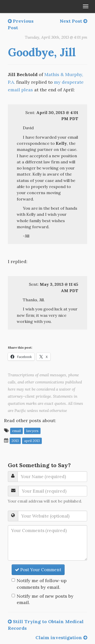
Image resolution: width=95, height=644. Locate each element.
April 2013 (32, 441)
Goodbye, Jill (42, 52)
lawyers (32, 431)
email (16, 431)
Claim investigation (61, 638)
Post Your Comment (38, 570)
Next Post (73, 21)
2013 (15, 441)
